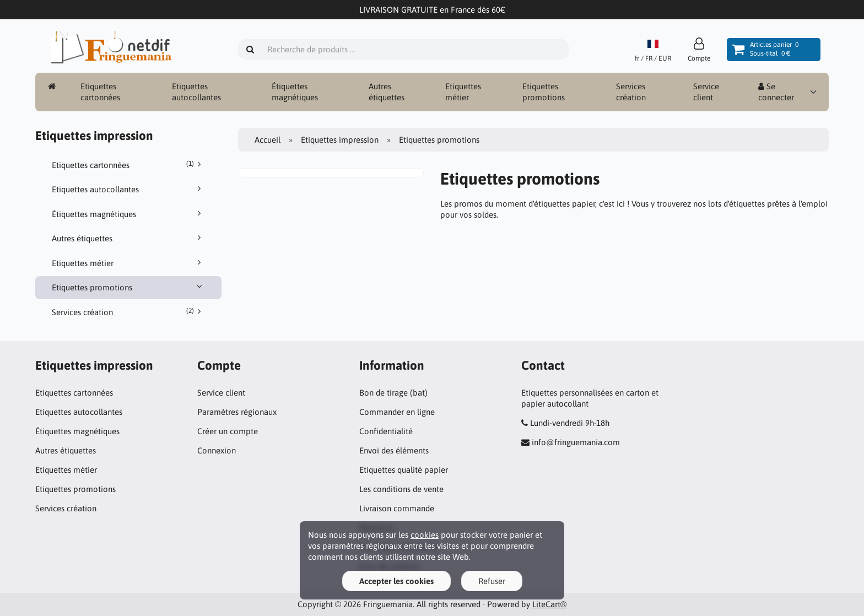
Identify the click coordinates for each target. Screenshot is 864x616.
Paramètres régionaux (237, 412)
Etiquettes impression (340, 140)
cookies (425, 535)
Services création (631, 92)
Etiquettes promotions (544, 92)
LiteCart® (549, 604)
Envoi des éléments (394, 450)
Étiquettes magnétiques (295, 92)
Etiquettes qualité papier (404, 470)
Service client (706, 92)
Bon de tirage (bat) (393, 393)
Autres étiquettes (387, 92)
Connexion (217, 450)
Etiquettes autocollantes (196, 92)
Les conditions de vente (401, 489)
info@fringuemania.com (576, 442)
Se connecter (776, 92)
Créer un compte (228, 431)
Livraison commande (397, 508)
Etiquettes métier (463, 92)
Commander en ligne (397, 412)
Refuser (492, 581)
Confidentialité (386, 431)
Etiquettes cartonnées (100, 92)
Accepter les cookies (396, 581)
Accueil (268, 140)
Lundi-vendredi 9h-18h (570, 423)
